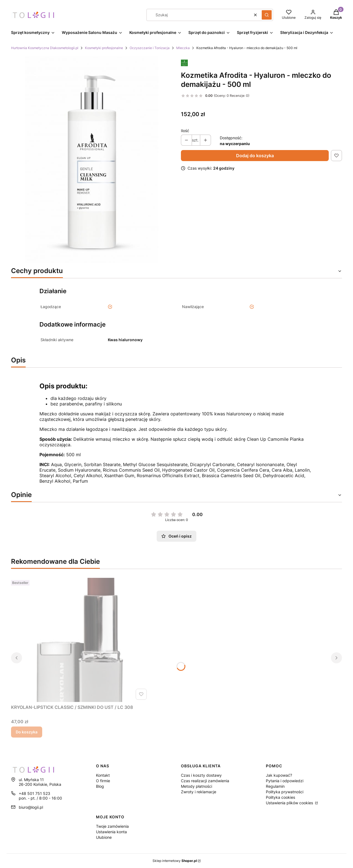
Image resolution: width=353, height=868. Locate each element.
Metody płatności (196, 786)
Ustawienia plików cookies (290, 803)
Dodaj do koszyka (255, 156)
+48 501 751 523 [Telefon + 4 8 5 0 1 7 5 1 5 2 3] (34, 793)
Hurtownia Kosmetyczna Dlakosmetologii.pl (45, 48)
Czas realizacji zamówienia (205, 781)
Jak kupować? (279, 775)
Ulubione (104, 837)
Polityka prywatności (285, 792)
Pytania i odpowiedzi (285, 781)
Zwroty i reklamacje (199, 792)
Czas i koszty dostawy (201, 775)
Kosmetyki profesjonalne (104, 48)
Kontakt (103, 775)
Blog (100, 786)
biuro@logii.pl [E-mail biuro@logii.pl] (31, 807)
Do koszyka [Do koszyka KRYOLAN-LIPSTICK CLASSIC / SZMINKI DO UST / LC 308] (27, 732)
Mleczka (183, 48)
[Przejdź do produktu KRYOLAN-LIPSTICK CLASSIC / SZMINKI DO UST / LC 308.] (80, 640)
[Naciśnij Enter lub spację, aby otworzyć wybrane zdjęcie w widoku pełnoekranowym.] (92, 160)
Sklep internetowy (175, 861)
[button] (267, 15)
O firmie (103, 781)
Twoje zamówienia (112, 826)
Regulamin (275, 786)
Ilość (185, 131)
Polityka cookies (280, 797)
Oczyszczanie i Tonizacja (150, 48)
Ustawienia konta (111, 832)
